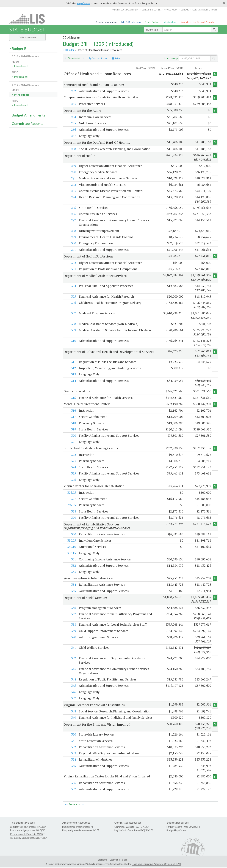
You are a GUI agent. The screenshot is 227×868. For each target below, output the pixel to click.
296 (73, 214)
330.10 (71, 547)
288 (73, 149)
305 (73, 296)
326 (73, 480)
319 (73, 429)
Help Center (83, 3)
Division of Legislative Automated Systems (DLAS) (156, 864)
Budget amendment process (76, 827)
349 (73, 718)
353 (73, 754)
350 (73, 735)
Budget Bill (153, 30)
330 (73, 535)
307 (73, 313)
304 (73, 286)
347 (73, 699)
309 (73, 330)
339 (73, 631)
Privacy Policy (171, 10)
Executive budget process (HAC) (26, 831)
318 (73, 423)
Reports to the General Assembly (198, 22)
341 (73, 648)
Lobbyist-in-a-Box (118, 860)
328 (73, 512)
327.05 (72, 505)
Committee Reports (27, 123)
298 (73, 231)
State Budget (152, 22)
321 (73, 442)
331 (73, 560)
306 (73, 303)
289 (73, 166)
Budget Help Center (176, 831)
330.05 (71, 541)
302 (73, 263)
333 (73, 572)
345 (73, 686)
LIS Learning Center (151, 10)
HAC (137, 827)
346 (73, 692)
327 (73, 499)
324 (73, 467)
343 (73, 669)
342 (73, 659)
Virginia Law (170, 22)
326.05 (71, 493)
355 (73, 766)
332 (73, 566)
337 (73, 615)
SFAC (143, 827)
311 (73, 362)
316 (73, 411)
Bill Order (69, 50)
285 (73, 123)
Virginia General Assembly (125, 10)
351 (73, 741)
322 (73, 455)
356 (73, 783)
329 (73, 518)
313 (73, 374)
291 (73, 178)
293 (73, 191)
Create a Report (99, 58)
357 (73, 790)
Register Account (200, 10)
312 (73, 368)
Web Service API (192, 827)
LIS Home (103, 860)
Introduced (21, 66)
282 (73, 91)
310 (73, 341)
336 (73, 608)
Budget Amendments (28, 115)
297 (73, 220)
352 (73, 748)
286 (73, 130)
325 (73, 474)
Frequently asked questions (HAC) (79, 831)
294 (73, 197)
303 (73, 269)
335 (73, 591)
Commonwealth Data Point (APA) (26, 835)
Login (214, 10)
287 (73, 136)
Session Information (107, 22)
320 (73, 436)
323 (73, 461)
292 (73, 185)
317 (73, 417)
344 (73, 680)
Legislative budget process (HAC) (27, 827)
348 (73, 712)
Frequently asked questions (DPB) (27, 839)
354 (73, 760)
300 (73, 243)
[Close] (224, 3)
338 (73, 625)
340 (73, 638)
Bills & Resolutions (131, 22)
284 (73, 117)
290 (73, 172)
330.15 (71, 553)
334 (73, 585)
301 (73, 250)
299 (73, 237)
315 (73, 398)
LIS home (185, 10)
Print (116, 58)
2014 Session (27, 37)
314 (73, 381)
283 (73, 104)
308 (73, 324)
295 (73, 208)
